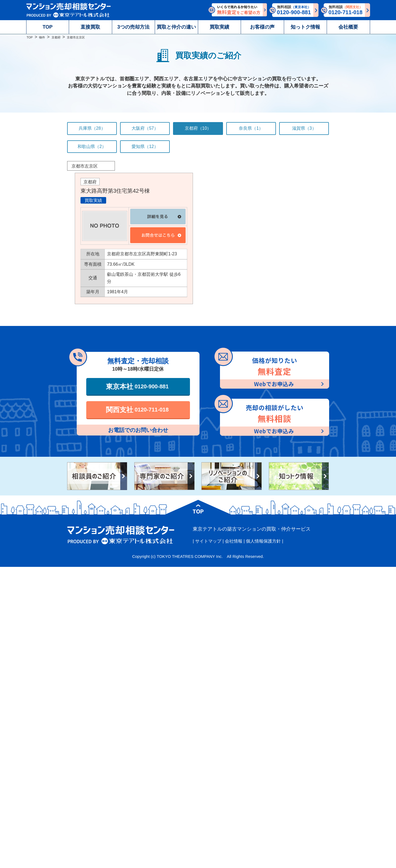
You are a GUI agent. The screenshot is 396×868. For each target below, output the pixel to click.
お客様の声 (262, 27)
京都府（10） (198, 128)
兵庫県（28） (92, 128)
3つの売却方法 (133, 27)
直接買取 (90, 27)
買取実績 (219, 27)
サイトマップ (208, 541)
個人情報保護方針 (263, 541)
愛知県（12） (145, 146)
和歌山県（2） (92, 146)
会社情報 (234, 541)
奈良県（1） (251, 128)
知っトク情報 (305, 27)
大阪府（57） (145, 128)
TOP (48, 27)
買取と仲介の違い (176, 27)
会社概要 (348, 27)
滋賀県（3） (304, 128)
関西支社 (137, 410)
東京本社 (137, 386)
